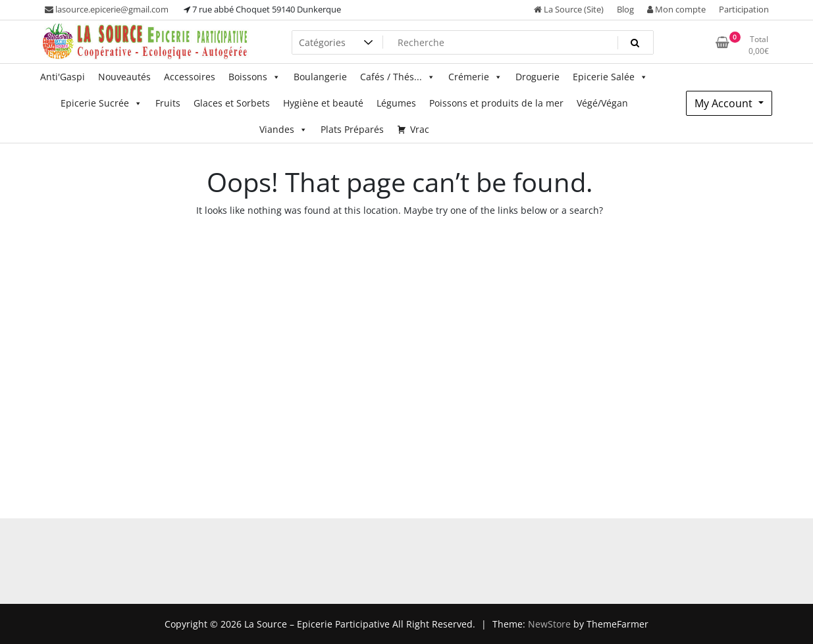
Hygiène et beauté (323, 103)
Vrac (420, 129)
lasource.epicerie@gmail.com (107, 9)
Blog (625, 9)
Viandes (283, 130)
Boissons (254, 77)
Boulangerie (320, 77)
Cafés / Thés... (398, 77)
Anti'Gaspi (63, 77)
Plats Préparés (352, 129)
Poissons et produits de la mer (496, 103)
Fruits (168, 103)
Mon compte (676, 9)
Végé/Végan (602, 103)
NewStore (549, 624)
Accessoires (190, 77)
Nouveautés (124, 77)
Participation (744, 9)
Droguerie (538, 77)
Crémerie (475, 77)
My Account (725, 103)
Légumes (396, 103)
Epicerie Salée (610, 77)
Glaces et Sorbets (232, 103)
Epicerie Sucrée (101, 103)
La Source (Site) (569, 9)
